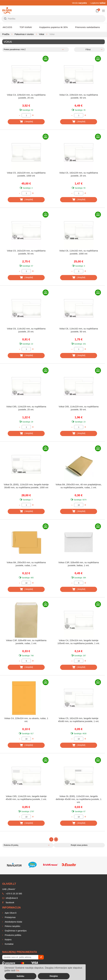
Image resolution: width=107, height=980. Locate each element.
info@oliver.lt (10, 898)
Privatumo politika (13, 935)
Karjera (8, 940)
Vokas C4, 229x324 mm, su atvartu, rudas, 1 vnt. (26, 720)
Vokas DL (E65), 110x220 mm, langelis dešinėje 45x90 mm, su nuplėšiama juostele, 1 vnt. (79, 799)
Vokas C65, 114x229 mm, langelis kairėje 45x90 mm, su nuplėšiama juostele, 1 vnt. (26, 798)
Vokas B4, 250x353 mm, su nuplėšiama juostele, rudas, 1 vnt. (26, 564)
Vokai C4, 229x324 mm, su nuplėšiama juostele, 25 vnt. (26, 96)
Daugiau (54, 976)
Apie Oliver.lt (10, 913)
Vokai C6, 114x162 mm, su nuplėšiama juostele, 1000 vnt (79, 252)
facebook (8, 903)
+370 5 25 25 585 (12, 894)
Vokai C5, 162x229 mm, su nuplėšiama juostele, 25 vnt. (79, 174)
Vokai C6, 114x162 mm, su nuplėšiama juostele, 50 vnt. (79, 330)
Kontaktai (9, 944)
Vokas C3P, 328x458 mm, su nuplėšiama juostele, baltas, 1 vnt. (79, 564)
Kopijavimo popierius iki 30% (53, 27)
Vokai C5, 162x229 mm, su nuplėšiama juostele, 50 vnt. (26, 252)
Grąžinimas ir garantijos (15, 931)
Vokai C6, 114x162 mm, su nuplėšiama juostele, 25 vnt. (26, 330)
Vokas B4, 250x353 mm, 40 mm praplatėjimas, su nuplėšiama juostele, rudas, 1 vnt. (79, 486)
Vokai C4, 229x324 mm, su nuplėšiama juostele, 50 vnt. (79, 96)
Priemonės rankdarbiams (87, 27)
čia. (18, 970)
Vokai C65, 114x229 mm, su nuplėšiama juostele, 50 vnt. (79, 408)
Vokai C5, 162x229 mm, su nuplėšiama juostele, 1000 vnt (26, 174)
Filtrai (88, 49)
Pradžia (6, 34)
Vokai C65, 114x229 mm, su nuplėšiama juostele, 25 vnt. (26, 408)
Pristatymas (10, 917)
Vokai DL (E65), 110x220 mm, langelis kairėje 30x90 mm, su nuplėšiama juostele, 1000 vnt (26, 486)
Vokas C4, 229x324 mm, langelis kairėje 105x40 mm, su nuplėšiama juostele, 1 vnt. (79, 642)
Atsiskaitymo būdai (13, 922)
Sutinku (20, 976)
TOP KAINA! (26, 27)
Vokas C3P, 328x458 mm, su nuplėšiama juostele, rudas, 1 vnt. (26, 642)
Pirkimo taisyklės (12, 926)
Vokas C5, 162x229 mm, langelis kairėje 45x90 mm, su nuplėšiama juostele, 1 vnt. (79, 720)
